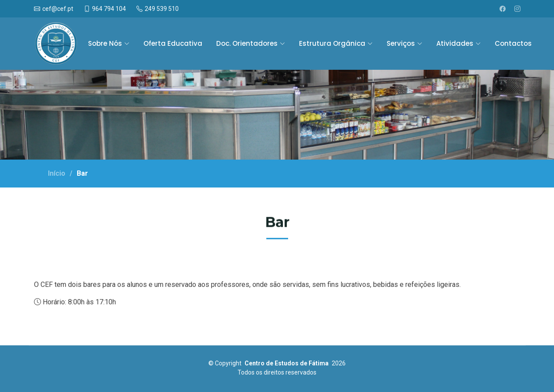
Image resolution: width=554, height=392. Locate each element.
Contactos (513, 43)
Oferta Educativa (173, 43)
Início (57, 173)
